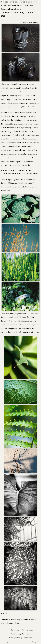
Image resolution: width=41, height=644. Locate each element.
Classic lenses (28, 6)
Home (3, 6)
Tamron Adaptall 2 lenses (10, 9)
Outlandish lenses (15, 6)
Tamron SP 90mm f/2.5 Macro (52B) (16, 619)
